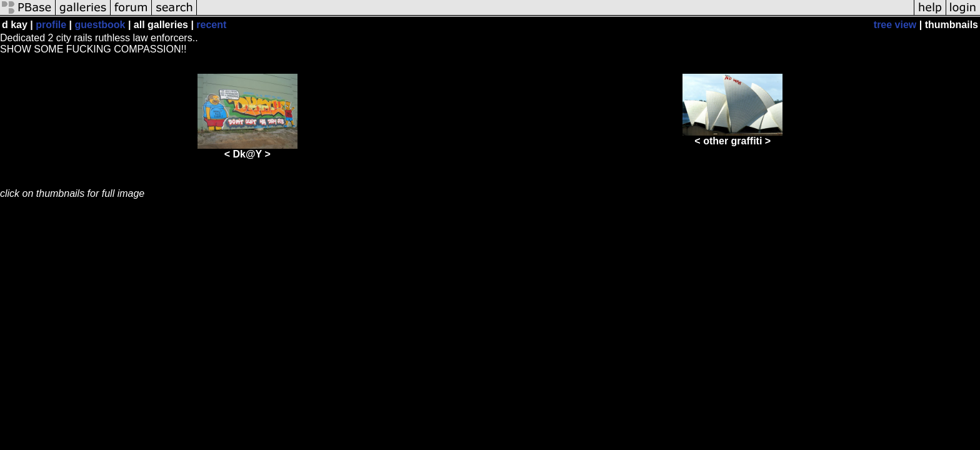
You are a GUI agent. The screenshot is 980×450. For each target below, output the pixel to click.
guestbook (100, 25)
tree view (895, 25)
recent (211, 25)
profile (51, 25)
